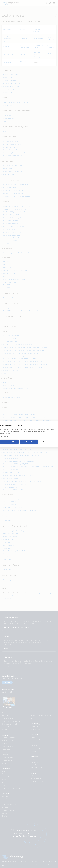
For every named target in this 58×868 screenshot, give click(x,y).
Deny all (29, 442)
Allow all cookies (9, 442)
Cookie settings (49, 442)
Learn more (4, 436)
